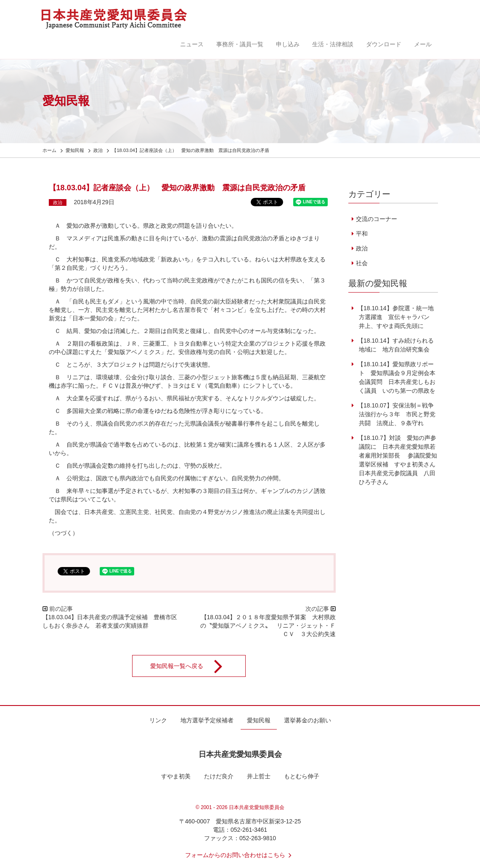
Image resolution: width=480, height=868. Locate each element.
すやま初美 (176, 776)
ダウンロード (384, 44)
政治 (58, 202)
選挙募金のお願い (308, 720)
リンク (158, 720)
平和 (362, 234)
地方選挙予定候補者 (207, 720)
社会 (362, 263)
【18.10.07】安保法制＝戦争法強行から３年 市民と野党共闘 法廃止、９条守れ (396, 414)
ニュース (192, 44)
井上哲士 (259, 776)
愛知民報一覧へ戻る (192, 666)
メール (423, 44)
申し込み (288, 44)
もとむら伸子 (302, 776)
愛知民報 (259, 720)
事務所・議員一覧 (240, 44)
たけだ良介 (219, 776)
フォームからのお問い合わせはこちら (240, 855)
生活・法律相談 (333, 44)
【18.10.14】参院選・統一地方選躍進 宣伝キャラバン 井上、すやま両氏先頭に (396, 317)
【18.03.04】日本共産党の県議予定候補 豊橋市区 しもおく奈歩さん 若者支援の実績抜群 (113, 621)
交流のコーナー (377, 219)
